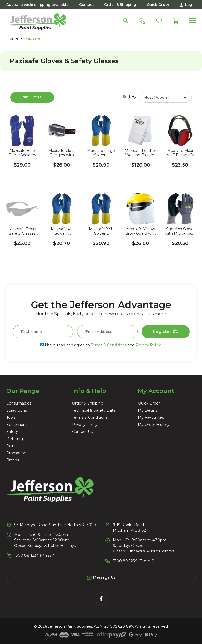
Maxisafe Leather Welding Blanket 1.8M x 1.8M (140, 153)
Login (188, 5)
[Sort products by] (166, 97)
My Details (148, 410)
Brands (13, 460)
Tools (11, 417)
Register (166, 332)
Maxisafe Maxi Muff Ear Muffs (180, 153)
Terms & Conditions (109, 345)
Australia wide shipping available (37, 4)
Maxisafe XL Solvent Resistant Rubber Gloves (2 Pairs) (62, 231)
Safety (12, 432)
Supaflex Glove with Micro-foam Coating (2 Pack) (180, 231)
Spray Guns (17, 410)
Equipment (17, 425)
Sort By (130, 97)
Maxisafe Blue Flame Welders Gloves (22, 153)
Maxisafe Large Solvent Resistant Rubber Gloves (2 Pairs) (101, 153)
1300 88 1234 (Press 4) (35, 555)
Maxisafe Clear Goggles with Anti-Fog (62, 153)
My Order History (154, 425)
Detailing (15, 439)
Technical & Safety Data (94, 410)
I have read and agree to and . (101, 345)
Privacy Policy (148, 345)
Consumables (19, 403)
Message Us (101, 578)
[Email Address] (107, 332)
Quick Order (158, 4)
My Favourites (151, 417)
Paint (11, 446)
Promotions (17, 453)
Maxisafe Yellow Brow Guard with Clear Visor (141, 231)
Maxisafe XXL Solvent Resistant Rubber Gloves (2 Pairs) (101, 231)
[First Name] (43, 332)
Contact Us (82, 432)
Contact (86, 4)
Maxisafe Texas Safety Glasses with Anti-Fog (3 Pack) (22, 231)
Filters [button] (32, 97)
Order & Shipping (120, 4)
